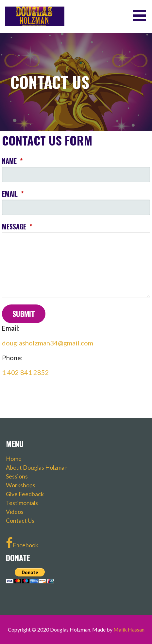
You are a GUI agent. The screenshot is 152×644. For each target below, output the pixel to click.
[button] (142, 16)
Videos (15, 512)
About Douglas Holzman (37, 467)
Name (12, 161)
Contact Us (20, 520)
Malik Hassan (129, 629)
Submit (24, 314)
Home (14, 459)
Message (17, 226)
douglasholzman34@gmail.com (48, 343)
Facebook (22, 543)
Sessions (17, 476)
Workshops (21, 485)
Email (13, 194)
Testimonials (22, 503)
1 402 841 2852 (25, 372)
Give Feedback (25, 494)
